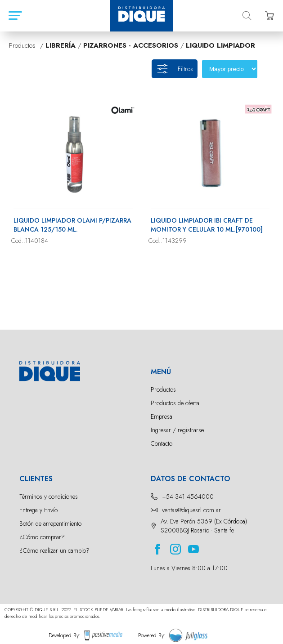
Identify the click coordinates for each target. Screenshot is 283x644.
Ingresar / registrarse (177, 430)
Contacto (162, 443)
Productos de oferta (175, 403)
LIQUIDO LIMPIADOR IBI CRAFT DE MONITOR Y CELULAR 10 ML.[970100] (207, 225)
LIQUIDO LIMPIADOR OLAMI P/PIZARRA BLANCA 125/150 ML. (72, 225)
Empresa (162, 416)
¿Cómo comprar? (42, 537)
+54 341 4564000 (188, 496)
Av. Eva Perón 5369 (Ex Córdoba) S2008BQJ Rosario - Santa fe (204, 526)
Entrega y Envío (38, 510)
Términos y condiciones (49, 496)
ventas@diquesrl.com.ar (191, 510)
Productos (163, 389)
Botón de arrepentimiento (50, 523)
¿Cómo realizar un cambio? (54, 550)
